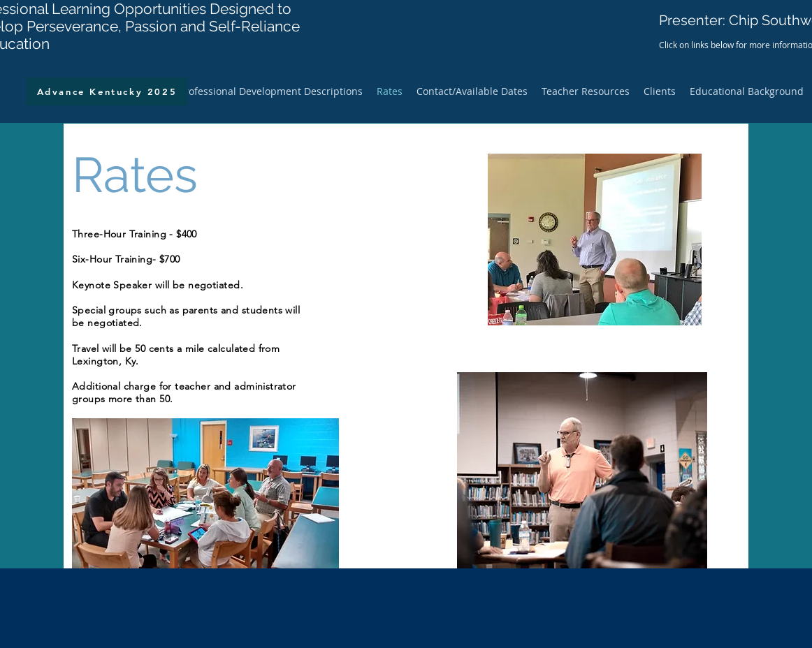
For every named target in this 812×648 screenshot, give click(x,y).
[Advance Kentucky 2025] (107, 91)
